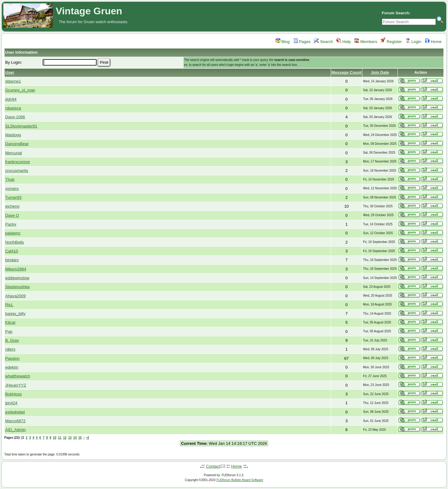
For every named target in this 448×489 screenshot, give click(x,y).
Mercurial (14, 153)
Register (391, 42)
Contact (213, 466)
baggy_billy (15, 314)
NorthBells (14, 242)
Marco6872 (15, 421)
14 (75, 438)
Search (323, 42)
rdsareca (13, 108)
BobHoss (13, 394)
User (10, 72)
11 (60, 438)
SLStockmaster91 (21, 126)
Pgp (9, 332)
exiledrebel (15, 412)
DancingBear (17, 144)
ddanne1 (13, 81)
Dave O (12, 215)
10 (55, 438)
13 (70, 438)
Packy (11, 224)
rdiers (10, 349)
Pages (302, 42)
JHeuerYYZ (16, 385)
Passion (12, 358)
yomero (12, 189)
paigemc (13, 233)
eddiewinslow (17, 278)
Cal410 (12, 251)
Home (433, 42)
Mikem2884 (16, 269)
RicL (9, 305)
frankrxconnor (18, 162)
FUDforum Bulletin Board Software (240, 480)
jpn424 (11, 403)
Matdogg (13, 135)
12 (65, 438)
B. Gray (12, 340)
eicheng (12, 206)
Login (413, 42)
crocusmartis (17, 171)
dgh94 (11, 99)
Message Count (347, 72)
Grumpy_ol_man (20, 90)
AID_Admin (15, 430)
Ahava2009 (15, 296)
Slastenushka (17, 287)
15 (80, 438)
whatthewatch (18, 376)
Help (344, 42)
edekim (12, 367)
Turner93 (13, 197)
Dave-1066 (15, 117)
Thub (10, 179)
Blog (283, 42)
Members (366, 42)
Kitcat (10, 322)
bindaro (12, 260)
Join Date (380, 72)
